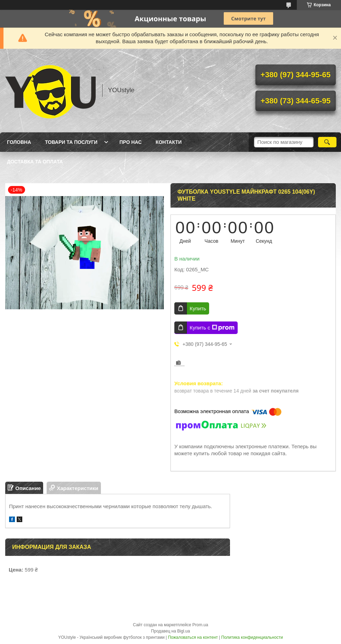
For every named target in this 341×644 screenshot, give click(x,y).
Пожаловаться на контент (193, 637)
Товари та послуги (71, 142)
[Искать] (327, 142)
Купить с (212, 328)
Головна (19, 142)
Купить (198, 308)
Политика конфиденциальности (252, 637)
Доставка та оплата (35, 162)
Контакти (169, 142)
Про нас (130, 142)
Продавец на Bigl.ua (170, 631)
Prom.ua (200, 625)
